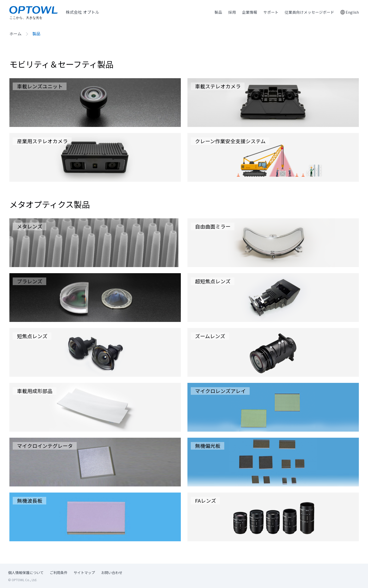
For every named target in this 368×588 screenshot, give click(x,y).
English (352, 12)
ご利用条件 (59, 573)
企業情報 (245, 12)
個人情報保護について (26, 573)
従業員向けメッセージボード (308, 12)
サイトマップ (84, 573)
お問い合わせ (112, 573)
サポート (267, 12)
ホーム (15, 34)
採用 (226, 12)
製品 (212, 12)
